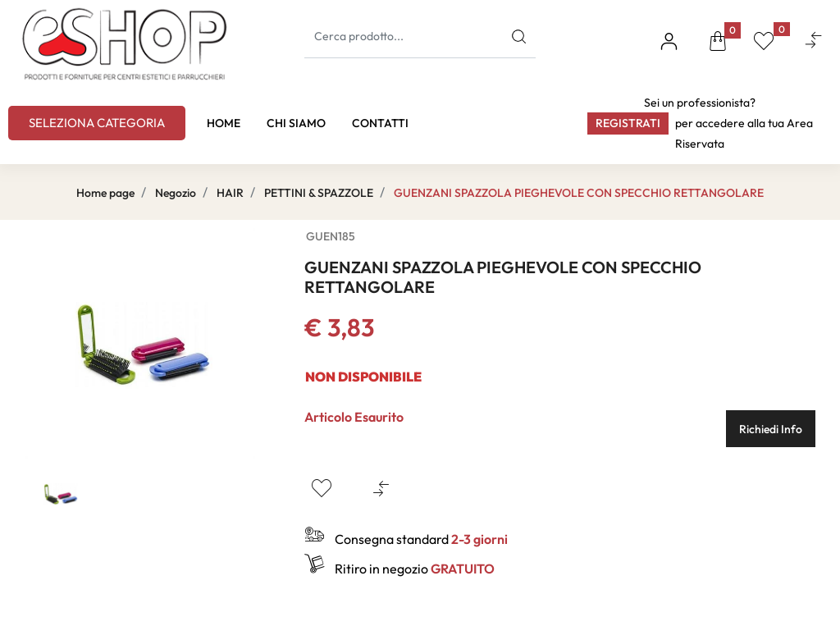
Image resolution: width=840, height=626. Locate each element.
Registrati (628, 123)
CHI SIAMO (296, 123)
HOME (224, 123)
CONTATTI (380, 123)
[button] (718, 43)
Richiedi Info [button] (771, 429)
